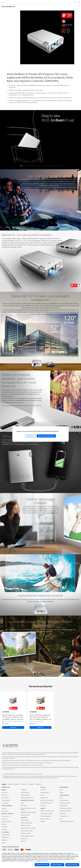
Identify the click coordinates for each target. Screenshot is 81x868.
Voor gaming (5, 803)
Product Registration (46, 816)
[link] (41, 2)
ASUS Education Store (66, 808)
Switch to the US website (46, 436)
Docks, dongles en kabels (27, 836)
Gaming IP (23, 841)
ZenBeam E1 (39, 784)
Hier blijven (30, 436)
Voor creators (5, 798)
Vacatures (43, 806)
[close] (66, 429)
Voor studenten (6, 800)
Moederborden (6, 835)
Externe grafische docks (27, 798)
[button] (2, 2)
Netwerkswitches (25, 815)
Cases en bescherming (27, 831)
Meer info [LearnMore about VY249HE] (40, 727)
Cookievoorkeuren (42, 865)
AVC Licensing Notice (66, 811)
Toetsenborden (25, 820)
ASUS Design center (65, 803)
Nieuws (42, 795)
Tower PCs (5, 819)
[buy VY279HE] (6, 712)
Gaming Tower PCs (7, 822)
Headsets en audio (26, 826)
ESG (61, 790)
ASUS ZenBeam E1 (9, 7)
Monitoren (4, 827)
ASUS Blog (63, 814)
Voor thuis (4, 793)
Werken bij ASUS (45, 792)
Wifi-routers (24, 806)
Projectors (4, 829)
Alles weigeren (57, 865)
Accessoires (5, 811)
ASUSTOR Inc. (44, 798)
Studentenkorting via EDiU (67, 821)
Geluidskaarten (25, 792)
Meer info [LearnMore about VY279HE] (13, 727)
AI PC (61, 798)
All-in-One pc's (6, 816)
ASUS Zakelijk (64, 806)
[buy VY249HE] (33, 712)
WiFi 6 (22, 803)
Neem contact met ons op (47, 811)
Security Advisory (45, 819)
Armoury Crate (64, 816)
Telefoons (4, 808)
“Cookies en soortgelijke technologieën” (39, 861)
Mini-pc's (4, 824)
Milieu (61, 792)
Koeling (4, 843)
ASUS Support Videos (46, 814)
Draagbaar (31, 784)
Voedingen (24, 790)
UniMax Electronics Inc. (47, 803)
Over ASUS (43, 790)
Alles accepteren (72, 865)
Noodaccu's (24, 839)
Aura (61, 819)
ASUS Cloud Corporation (47, 800)
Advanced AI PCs (64, 800)
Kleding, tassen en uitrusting (28, 828)
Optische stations (25, 795)
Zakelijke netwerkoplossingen (28, 812)
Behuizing (4, 840)
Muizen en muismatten (27, 823)
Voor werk (4, 795)
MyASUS (43, 821)
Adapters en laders (26, 833)
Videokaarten (5, 837)
